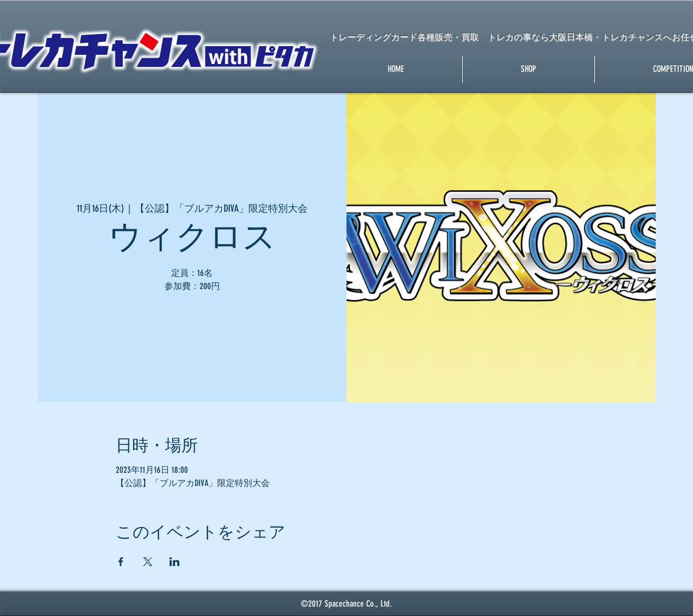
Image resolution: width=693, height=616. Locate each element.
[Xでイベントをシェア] (148, 562)
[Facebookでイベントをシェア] (121, 562)
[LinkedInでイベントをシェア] (175, 562)
